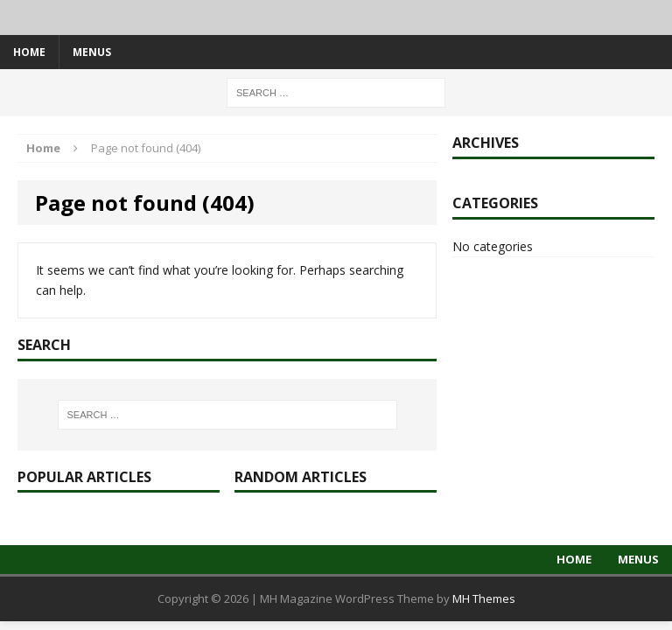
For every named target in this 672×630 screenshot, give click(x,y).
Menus (92, 52)
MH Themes (484, 598)
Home (29, 52)
